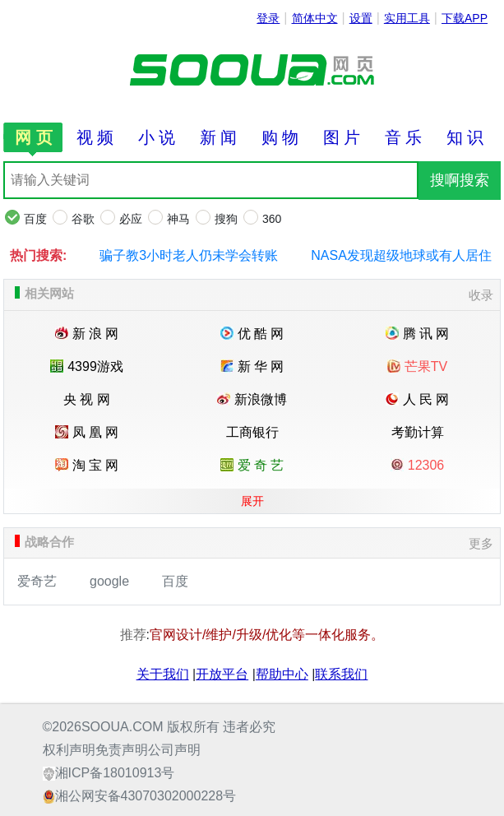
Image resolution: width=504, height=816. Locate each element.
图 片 (342, 137)
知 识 (465, 137)
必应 (131, 219)
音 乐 (404, 137)
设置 (361, 18)
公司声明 (174, 750)
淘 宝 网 (87, 465)
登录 (268, 18)
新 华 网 (252, 366)
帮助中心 (282, 674)
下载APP (465, 18)
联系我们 (341, 674)
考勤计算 (418, 432)
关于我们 (163, 674)
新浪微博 (252, 399)
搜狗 (226, 219)
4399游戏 (87, 366)
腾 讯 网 (418, 334)
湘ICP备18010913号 (115, 773)
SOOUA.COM (123, 727)
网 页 (34, 137)
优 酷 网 (252, 334)
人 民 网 (418, 399)
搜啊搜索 (460, 180)
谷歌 (83, 219)
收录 (481, 295)
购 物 (280, 137)
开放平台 (222, 674)
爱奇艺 (37, 581)
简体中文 (315, 18)
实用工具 (407, 18)
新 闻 (219, 137)
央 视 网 (87, 399)
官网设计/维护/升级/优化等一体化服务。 (267, 635)
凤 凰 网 (87, 432)
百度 (35, 219)
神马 (178, 219)
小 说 (157, 137)
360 (272, 219)
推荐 (133, 635)
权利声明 (69, 750)
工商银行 (252, 432)
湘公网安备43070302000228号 (146, 796)
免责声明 (122, 750)
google (109, 581)
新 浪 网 (87, 334)
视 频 (95, 137)
